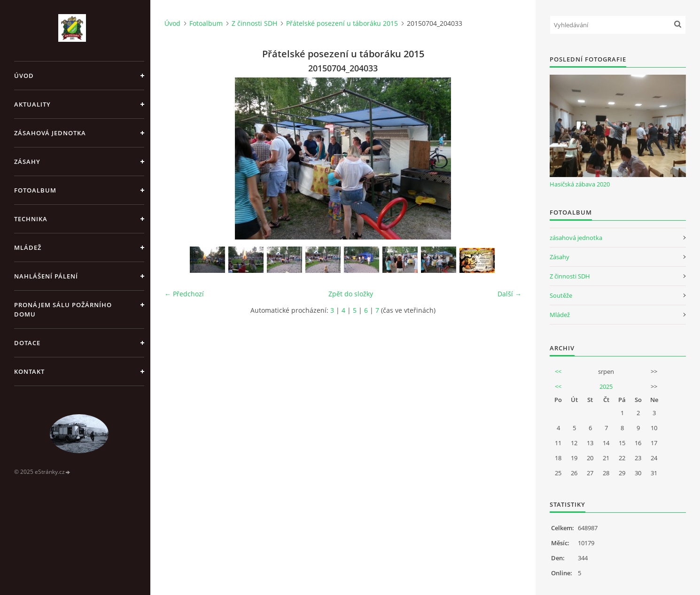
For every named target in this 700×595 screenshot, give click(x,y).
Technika (31, 219)
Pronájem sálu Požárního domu (63, 309)
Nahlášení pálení (46, 276)
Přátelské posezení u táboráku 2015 (342, 23)
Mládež (28, 247)
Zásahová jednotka (50, 133)
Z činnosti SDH (254, 23)
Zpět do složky (351, 294)
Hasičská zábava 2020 (580, 184)
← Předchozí (184, 294)
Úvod (24, 76)
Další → (509, 294)
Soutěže (561, 295)
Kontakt (29, 371)
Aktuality (32, 104)
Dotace (27, 343)
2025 (606, 386)
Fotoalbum (35, 190)
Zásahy (27, 162)
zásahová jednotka (576, 238)
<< (558, 371)
